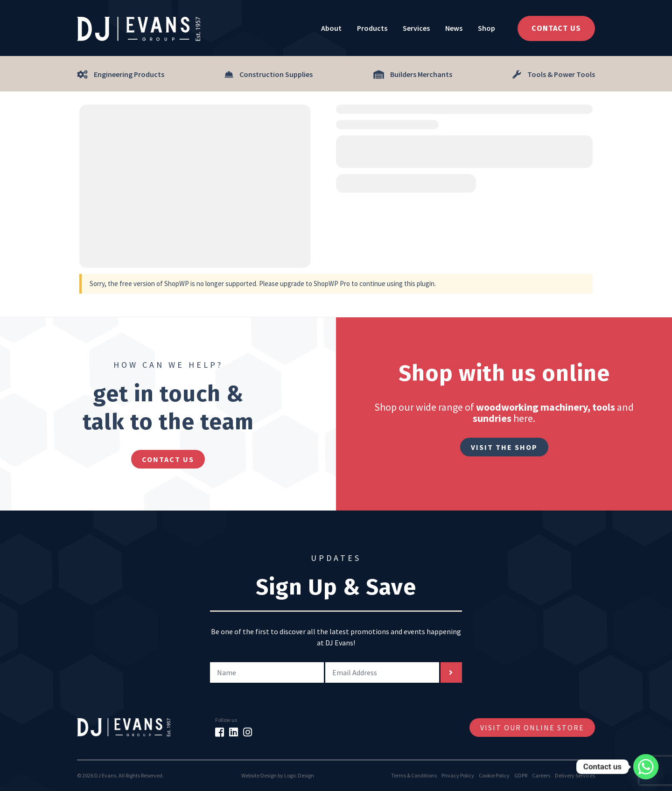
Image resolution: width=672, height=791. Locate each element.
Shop (486, 28)
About (331, 28)
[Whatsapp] (646, 767)
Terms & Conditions (414, 775)
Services (416, 28)
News (454, 28)
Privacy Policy (458, 775)
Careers (541, 775)
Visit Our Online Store (532, 728)
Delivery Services (575, 775)
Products (372, 28)
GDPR (521, 775)
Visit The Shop (504, 447)
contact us (168, 459)
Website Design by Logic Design (278, 775)
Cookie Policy (494, 775)
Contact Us (556, 28)
